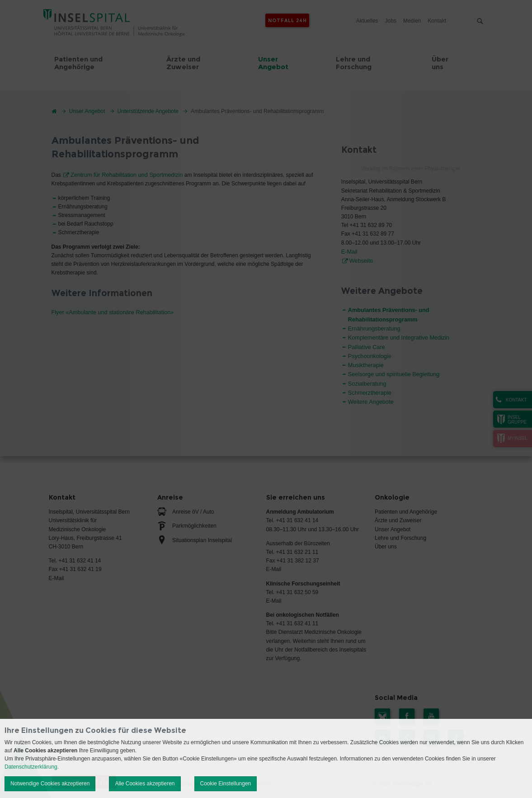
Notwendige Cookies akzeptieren (50, 784)
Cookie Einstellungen (226, 784)
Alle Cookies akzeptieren (145, 784)
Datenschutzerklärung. (32, 767)
